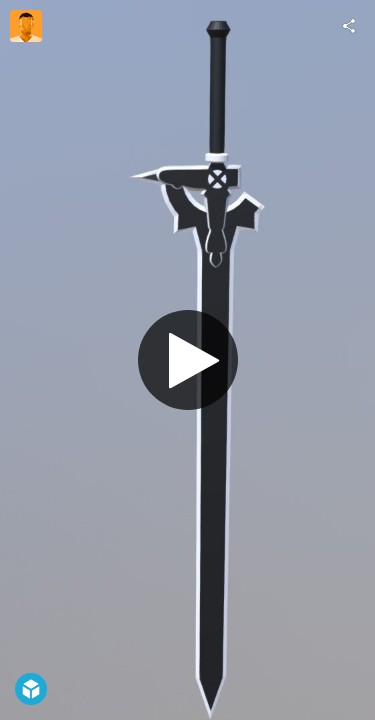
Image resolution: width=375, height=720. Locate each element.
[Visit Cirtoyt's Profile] (26, 26)
